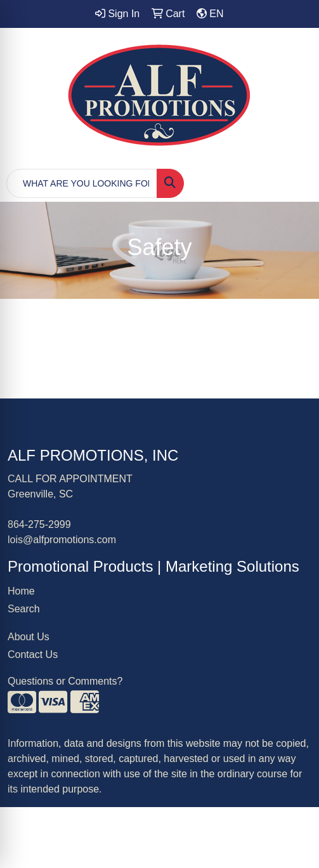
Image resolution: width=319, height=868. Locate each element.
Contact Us (33, 654)
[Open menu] (294, 183)
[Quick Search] (82, 183)
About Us (29, 637)
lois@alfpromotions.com (62, 540)
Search (24, 609)
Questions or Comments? (65, 681)
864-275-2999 (39, 524)
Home (21, 591)
